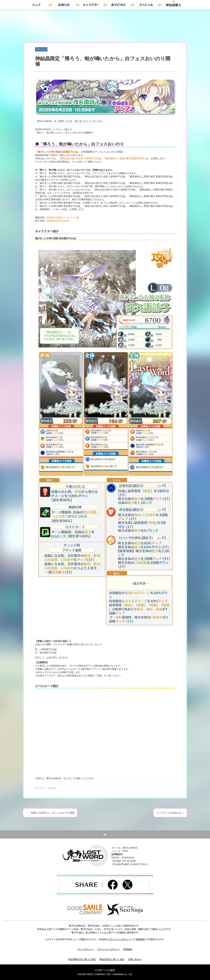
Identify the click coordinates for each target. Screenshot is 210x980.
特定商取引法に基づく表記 (82, 959)
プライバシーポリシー (121, 939)
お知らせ (52, 788)
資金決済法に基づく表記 (112, 959)
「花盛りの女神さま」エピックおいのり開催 (50, 813)
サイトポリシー (86, 949)
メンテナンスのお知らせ (170, 813)
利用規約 (142, 939)
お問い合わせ (135, 959)
